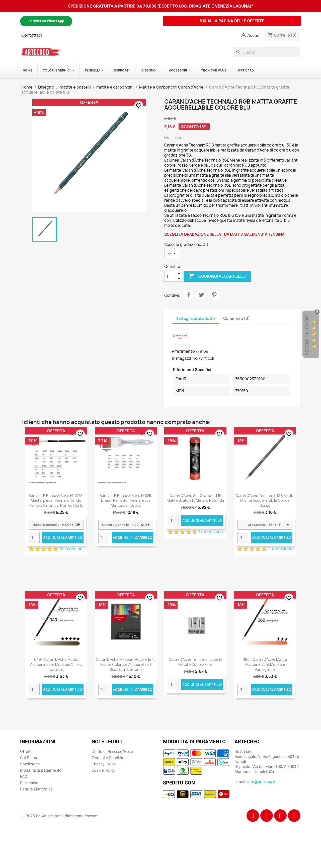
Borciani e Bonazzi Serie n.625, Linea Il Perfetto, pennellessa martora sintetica (126, 501)
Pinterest (214, 295)
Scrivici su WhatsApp (46, 21)
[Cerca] (267, 52)
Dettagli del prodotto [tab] (195, 318)
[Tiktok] (280, 816)
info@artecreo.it (261, 782)
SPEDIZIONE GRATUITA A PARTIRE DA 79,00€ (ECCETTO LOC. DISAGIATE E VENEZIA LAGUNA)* (161, 6)
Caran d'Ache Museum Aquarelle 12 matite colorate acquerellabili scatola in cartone (126, 664)
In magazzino (185, 358)
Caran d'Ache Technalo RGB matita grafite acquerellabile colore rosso (265, 501)
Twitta (201, 295)
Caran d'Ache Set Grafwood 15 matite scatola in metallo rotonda (195, 498)
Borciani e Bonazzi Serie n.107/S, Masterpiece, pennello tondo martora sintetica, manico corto (56, 501)
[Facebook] (253, 816)
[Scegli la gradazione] (172, 253)
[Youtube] (294, 816)
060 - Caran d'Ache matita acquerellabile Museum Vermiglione (265, 664)
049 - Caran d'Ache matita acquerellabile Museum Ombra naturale (56, 664)
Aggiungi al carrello (217, 276)
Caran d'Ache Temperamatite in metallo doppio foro (195, 662)
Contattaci (32, 35)
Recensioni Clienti (307, 334)
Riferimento (183, 351)
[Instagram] (267, 816)
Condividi (189, 295)
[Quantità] (170, 276)
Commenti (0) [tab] (236, 318)
